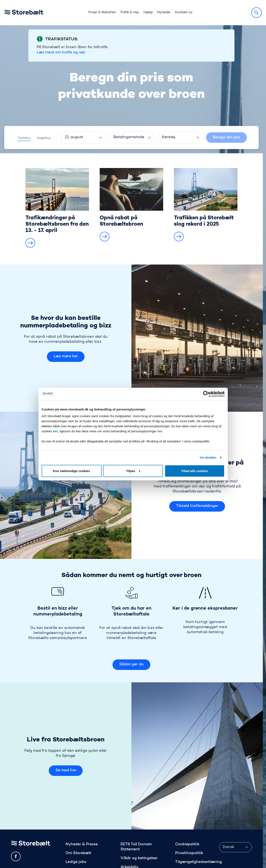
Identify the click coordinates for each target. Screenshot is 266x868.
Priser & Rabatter (102, 12)
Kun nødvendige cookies (72, 471)
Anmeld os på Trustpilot (197, 846)
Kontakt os (184, 12)
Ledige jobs (76, 837)
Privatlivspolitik (189, 828)
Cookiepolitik (187, 819)
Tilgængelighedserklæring (198, 837)
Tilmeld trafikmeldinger (197, 481)
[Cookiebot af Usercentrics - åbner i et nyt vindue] (206, 394)
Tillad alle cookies (195, 471)
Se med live (66, 745)
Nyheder (164, 12)
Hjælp (148, 12)
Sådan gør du (132, 639)
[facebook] (16, 831)
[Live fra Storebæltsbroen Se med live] (197, 731)
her (55, 431)
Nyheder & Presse (82, 819)
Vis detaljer (208, 457)
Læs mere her (66, 331)
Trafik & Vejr (130, 12)
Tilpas (133, 471)
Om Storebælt (78, 828)
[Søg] (257, 13)
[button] (30, 218)
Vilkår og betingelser (139, 833)
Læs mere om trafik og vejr (61, 27)
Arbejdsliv (129, 842)
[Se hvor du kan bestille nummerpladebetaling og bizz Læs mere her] (197, 313)
